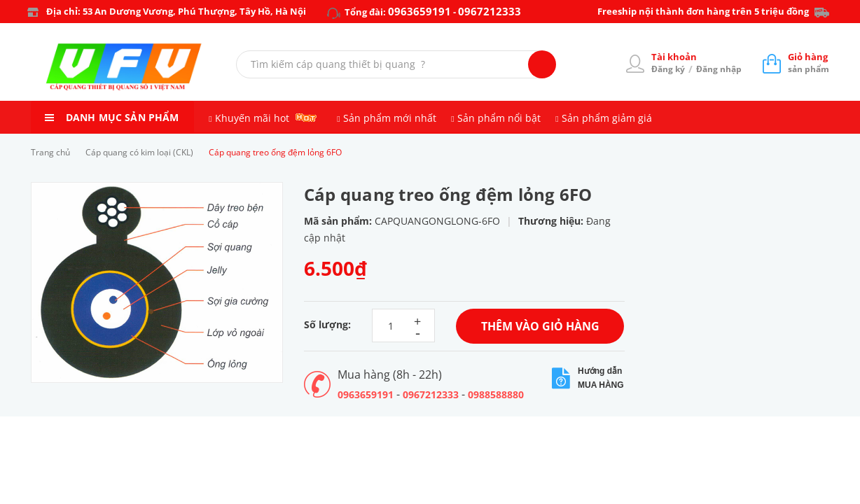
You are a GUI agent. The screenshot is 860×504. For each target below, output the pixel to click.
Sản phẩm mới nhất (390, 118)
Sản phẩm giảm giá (607, 118)
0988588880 (496, 394)
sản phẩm (809, 63)
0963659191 (419, 11)
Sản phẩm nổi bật (499, 118)
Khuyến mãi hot (252, 118)
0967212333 (490, 11)
